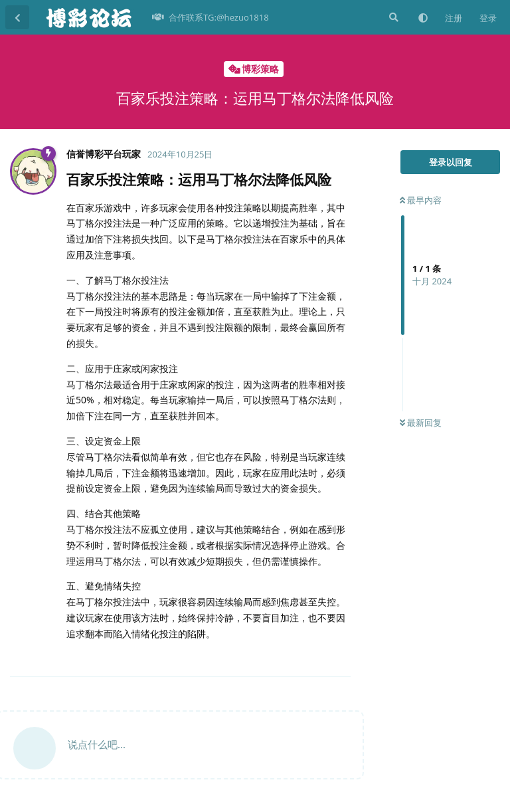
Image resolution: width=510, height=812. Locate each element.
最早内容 (421, 200)
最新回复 (421, 423)
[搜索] (392, 17)
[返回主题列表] (17, 17)
